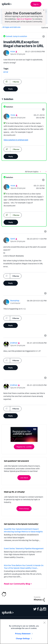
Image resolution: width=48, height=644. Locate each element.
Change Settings (23, 638)
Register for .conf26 (24, 447)
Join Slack (24, 478)
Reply (10, 89)
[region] (24, 632)
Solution (9, 107)
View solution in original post (16, 140)
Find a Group (24, 509)
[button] (43, 37)
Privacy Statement (23, 634)
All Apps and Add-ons (11, 27)
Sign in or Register (24, 19)
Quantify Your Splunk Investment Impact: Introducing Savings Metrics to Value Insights (23, 530)
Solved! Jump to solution (16, 36)
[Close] (44, 623)
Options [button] (44, 27)
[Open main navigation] (45, 4)
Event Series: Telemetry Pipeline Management (24, 548)
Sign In (36, 4)
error (6, 72)
